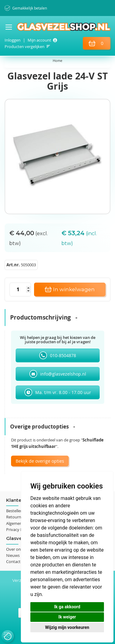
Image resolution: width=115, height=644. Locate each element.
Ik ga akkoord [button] (67, 607)
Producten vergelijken (25, 46)
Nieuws (13, 555)
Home (57, 60)
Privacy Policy (19, 529)
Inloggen (13, 40)
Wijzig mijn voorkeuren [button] (67, 627)
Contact (13, 561)
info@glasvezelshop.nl (63, 374)
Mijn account (39, 40)
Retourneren (18, 517)
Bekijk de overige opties (40, 461)
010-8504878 (63, 355)
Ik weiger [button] (67, 617)
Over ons (14, 549)
